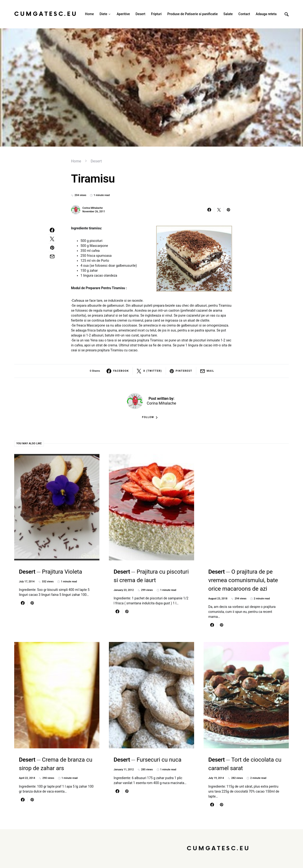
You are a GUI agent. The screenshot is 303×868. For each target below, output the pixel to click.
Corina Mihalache (93, 208)
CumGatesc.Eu (46, 14)
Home (76, 161)
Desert (96, 161)
